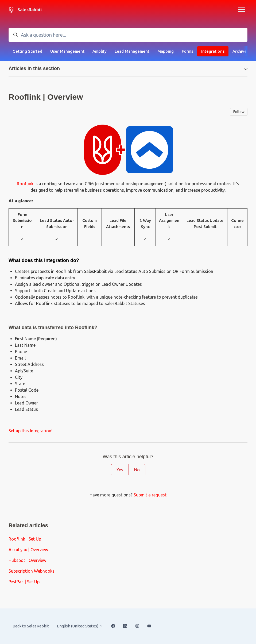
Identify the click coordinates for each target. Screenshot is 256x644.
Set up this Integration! (30, 431)
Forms (187, 51)
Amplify (100, 51)
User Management (67, 51)
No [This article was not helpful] (137, 470)
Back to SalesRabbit (31, 626)
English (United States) (80, 626)
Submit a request (150, 495)
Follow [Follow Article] (239, 112)
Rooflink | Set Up (25, 539)
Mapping (166, 51)
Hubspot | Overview (27, 560)
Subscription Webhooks (32, 571)
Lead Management (132, 51)
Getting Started (27, 51)
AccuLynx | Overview (28, 550)
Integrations (213, 51)
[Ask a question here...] (128, 35)
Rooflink (25, 184)
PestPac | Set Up (24, 582)
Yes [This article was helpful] (120, 470)
